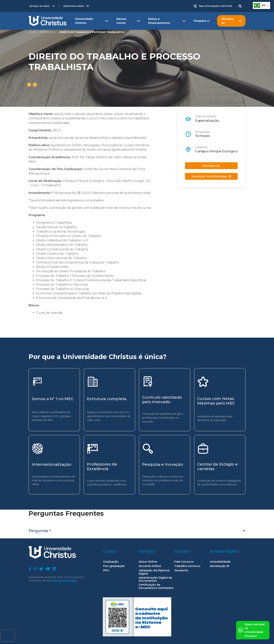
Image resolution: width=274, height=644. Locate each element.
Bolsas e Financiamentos (159, 21)
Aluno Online (148, 562)
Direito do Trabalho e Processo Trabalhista (92, 32)
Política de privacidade (64, 580)
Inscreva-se (228, 21)
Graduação (111, 562)
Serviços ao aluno (40, 6)
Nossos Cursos (121, 21)
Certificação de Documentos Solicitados (156, 586)
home (32, 32)
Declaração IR (220, 566)
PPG (106, 571)
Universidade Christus (84, 21)
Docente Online (150, 566)
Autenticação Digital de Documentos (155, 579)
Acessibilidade (220, 562)
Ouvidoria (181, 571)
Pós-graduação (114, 566)
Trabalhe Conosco (187, 566)
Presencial (48, 32)
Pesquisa (200, 21)
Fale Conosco (184, 562)
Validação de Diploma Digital (154, 572)
